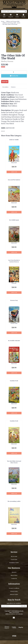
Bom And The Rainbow (14, 180)
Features (13, 87)
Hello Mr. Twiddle (14, 140)
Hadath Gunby (14, 323)
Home (3, 21)
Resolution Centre (14, 563)
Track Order (14, 560)
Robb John (14, 283)
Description (5, 87)
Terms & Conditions (14, 588)
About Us (14, 572)
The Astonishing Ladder (14, 501)
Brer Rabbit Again (14, 220)
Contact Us (14, 579)
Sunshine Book (14, 381)
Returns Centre (14, 594)
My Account (14, 556)
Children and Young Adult (13, 21)
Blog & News (14, 575)
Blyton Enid (14, 163)
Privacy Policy (14, 591)
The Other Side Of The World (10, 24)
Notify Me (14, 76)
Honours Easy (14, 300)
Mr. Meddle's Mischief (14, 341)
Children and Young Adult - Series (11, 23)
